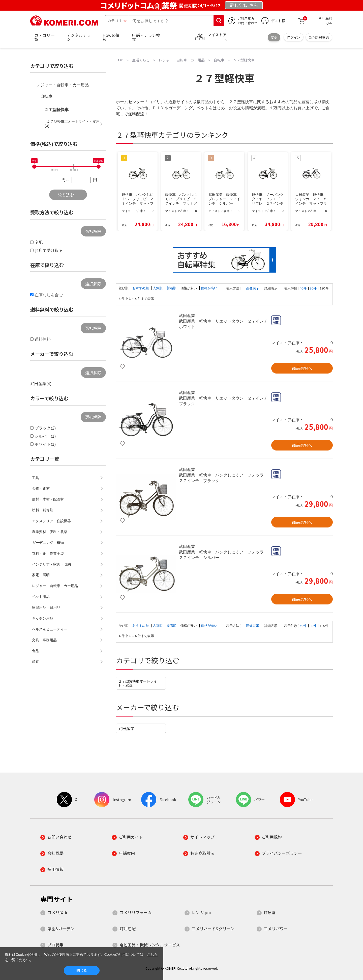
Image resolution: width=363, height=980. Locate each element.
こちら (152, 955)
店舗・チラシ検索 (146, 37)
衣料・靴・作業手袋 (48, 553)
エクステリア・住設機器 (51, 521)
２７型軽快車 (56, 110)
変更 (274, 37)
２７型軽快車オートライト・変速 (138, 683)
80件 (313, 288)
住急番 (270, 912)
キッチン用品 (43, 618)
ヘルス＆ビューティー (50, 629)
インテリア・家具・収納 (51, 564)
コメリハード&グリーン (213, 929)
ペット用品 (41, 597)
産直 (36, 661)
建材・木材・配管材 (48, 499)
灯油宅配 (128, 929)
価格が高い (209, 288)
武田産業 (126, 728)
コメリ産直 (57, 912)
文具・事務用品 (44, 640)
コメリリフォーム (136, 912)
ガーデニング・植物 (48, 543)
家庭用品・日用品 (46, 607)
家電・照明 (41, 575)
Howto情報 (111, 37)
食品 (36, 651)
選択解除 (93, 231)
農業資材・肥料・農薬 (50, 532)
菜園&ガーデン (61, 929)
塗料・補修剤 (43, 510)
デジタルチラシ (79, 37)
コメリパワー (276, 929)
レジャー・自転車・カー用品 (63, 85)
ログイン (294, 37)
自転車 (46, 96)
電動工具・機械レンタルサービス (150, 945)
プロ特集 (55, 945)
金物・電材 (41, 488)
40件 (303, 288)
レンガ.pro (201, 912)
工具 (36, 478)
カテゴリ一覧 (44, 37)
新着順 (172, 288)
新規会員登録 (319, 37)
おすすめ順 (141, 288)
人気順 (158, 288)
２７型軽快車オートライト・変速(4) (72, 124)
